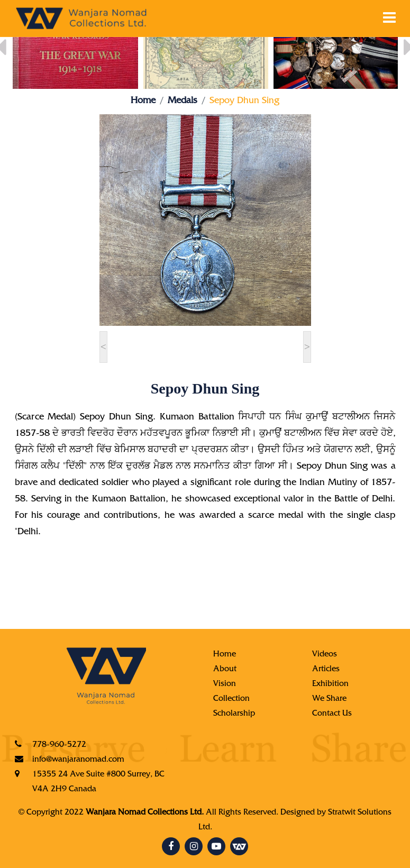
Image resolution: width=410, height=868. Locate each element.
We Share (329, 699)
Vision (225, 684)
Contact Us (332, 714)
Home (143, 102)
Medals (183, 102)
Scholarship (234, 714)
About (225, 670)
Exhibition (330, 684)
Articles (326, 670)
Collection (231, 699)
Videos (325, 655)
